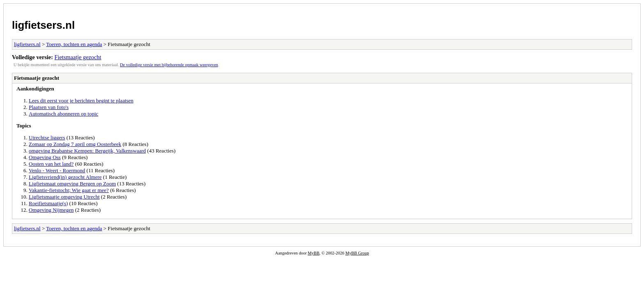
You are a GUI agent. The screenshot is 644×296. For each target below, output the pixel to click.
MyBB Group (357, 253)
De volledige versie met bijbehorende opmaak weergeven (169, 65)
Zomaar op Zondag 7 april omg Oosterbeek (75, 144)
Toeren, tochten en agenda (74, 44)
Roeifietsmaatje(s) (48, 203)
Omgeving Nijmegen (51, 210)
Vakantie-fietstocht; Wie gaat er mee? (69, 190)
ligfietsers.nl (43, 25)
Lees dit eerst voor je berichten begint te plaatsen (81, 101)
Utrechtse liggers (47, 138)
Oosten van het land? (51, 164)
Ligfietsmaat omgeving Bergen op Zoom (72, 184)
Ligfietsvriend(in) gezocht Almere (65, 177)
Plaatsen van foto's (49, 107)
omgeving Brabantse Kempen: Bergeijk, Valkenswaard (87, 151)
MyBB (313, 253)
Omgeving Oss (45, 157)
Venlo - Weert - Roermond (57, 170)
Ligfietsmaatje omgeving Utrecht (64, 197)
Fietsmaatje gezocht (78, 57)
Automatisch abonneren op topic (63, 114)
